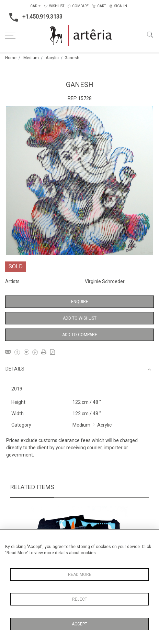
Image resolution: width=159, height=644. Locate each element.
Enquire (80, 302)
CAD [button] (34, 6)
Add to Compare (80, 335)
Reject (80, 599)
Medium (31, 58)
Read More (80, 575)
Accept (79, 624)
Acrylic (52, 58)
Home (11, 58)
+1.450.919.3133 (34, 17)
